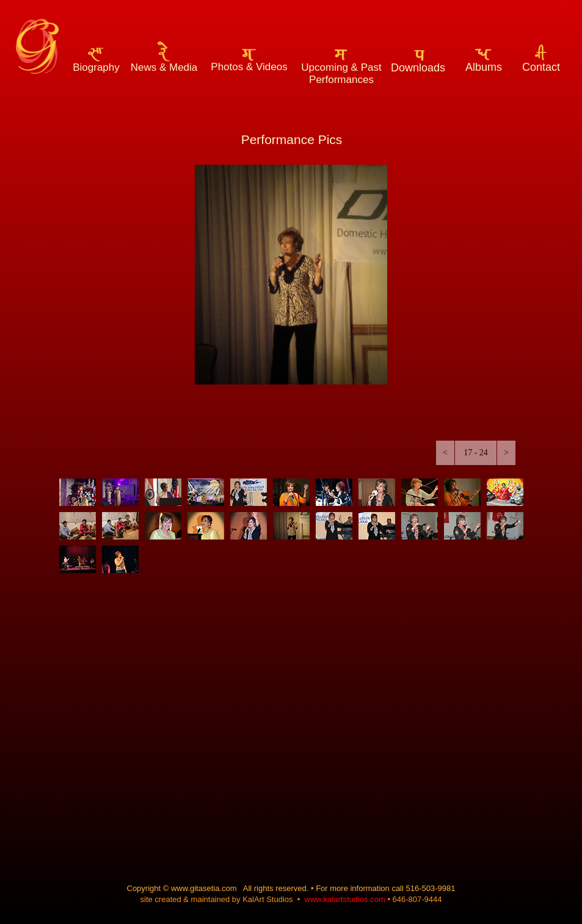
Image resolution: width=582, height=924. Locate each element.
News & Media (164, 67)
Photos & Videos (249, 67)
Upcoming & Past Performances (341, 74)
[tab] (78, 492)
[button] (445, 453)
